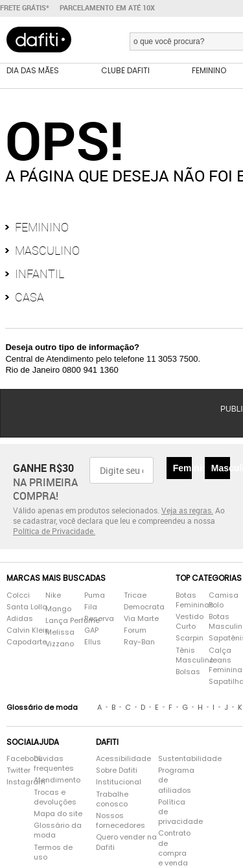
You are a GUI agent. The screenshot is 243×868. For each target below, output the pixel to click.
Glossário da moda (58, 830)
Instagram (14, 782)
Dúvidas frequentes (54, 764)
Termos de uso (53, 852)
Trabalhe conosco (112, 799)
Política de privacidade (175, 812)
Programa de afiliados (175, 780)
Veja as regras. (187, 510)
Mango (58, 609)
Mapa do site (58, 814)
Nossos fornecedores (121, 821)
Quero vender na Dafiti (126, 842)
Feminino (42, 227)
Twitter (14, 770)
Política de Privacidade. (54, 531)
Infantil (40, 274)
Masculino (47, 250)
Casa (29, 297)
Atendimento (57, 780)
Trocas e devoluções (55, 797)
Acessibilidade (123, 759)
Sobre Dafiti (117, 770)
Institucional (119, 782)
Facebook (14, 759)
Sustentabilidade (175, 759)
